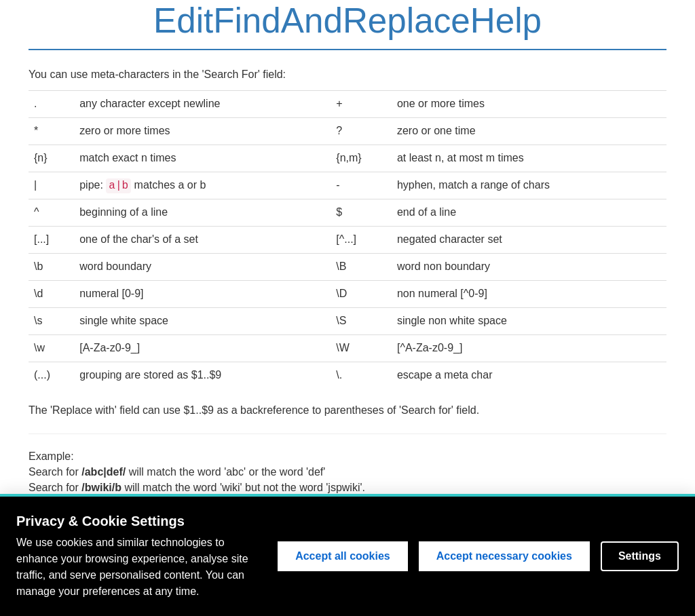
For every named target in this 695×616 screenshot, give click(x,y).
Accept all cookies (343, 557)
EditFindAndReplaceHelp (347, 21)
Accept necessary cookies (504, 557)
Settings (640, 557)
